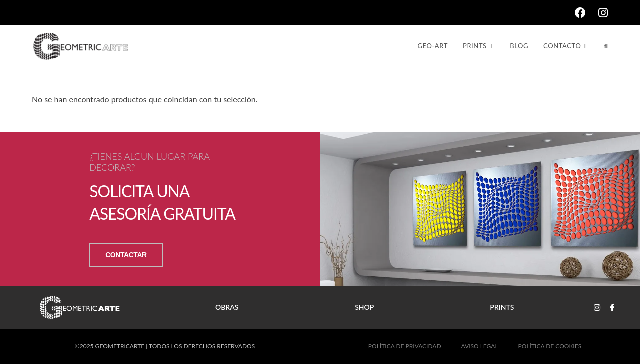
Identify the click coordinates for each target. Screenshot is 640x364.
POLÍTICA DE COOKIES (550, 346)
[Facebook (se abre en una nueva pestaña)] (587, 13)
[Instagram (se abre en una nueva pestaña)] (603, 13)
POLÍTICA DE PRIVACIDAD (405, 346)
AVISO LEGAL (480, 346)
